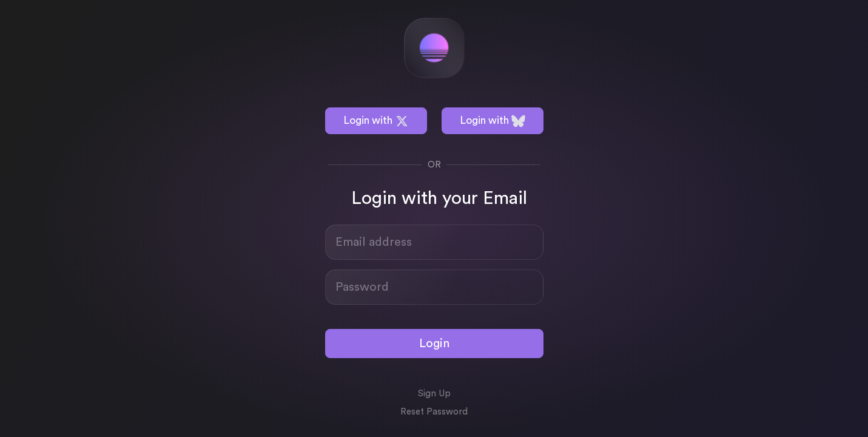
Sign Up (434, 394)
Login (434, 344)
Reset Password (434, 412)
